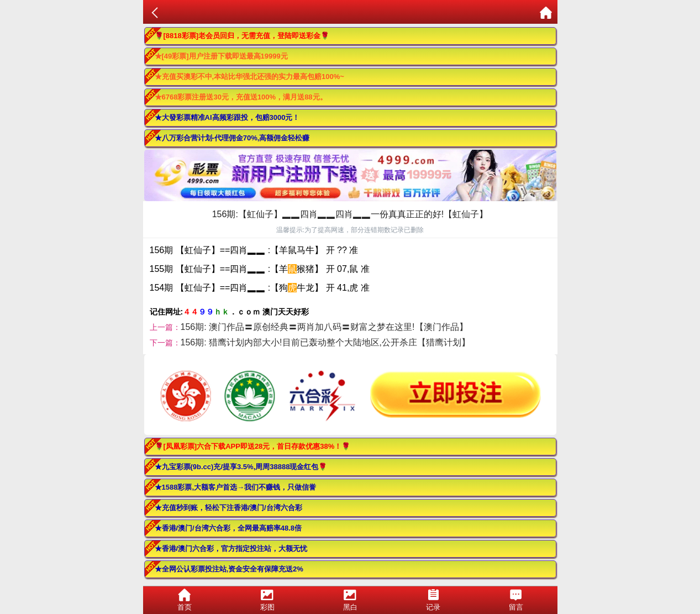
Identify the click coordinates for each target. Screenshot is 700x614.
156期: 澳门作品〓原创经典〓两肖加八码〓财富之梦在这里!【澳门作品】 (324, 327)
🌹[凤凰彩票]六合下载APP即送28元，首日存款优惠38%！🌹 (253, 446)
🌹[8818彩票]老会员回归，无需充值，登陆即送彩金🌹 (242, 36)
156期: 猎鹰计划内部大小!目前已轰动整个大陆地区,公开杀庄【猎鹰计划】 (325, 342)
